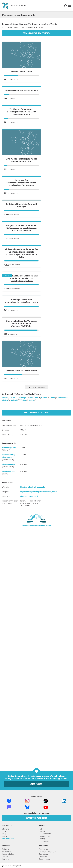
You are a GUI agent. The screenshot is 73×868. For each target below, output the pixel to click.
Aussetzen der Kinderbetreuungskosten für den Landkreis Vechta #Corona (21, 260)
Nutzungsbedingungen (47, 852)
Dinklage (23, 629)
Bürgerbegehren (8, 696)
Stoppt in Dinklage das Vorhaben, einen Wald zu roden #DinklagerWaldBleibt (21, 555)
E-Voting (42, 839)
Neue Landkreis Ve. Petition (37, 644)
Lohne (53, 629)
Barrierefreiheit (44, 859)
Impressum (43, 856)
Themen (5, 856)
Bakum (5, 629)
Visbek (32, 632)
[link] (70, 6)
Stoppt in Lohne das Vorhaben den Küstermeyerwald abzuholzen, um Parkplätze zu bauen (21, 357)
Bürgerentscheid (9, 703)
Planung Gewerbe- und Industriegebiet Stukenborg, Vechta (21, 507)
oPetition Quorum (9, 679)
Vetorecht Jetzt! (45, 841)
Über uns (6, 829)
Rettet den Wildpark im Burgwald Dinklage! (21, 308)
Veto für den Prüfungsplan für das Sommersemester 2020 (21, 212)
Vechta (23, 632)
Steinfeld (14, 632)
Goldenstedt (34, 629)
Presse (5, 836)
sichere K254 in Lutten (21, 72)
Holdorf (44, 629)
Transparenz (43, 849)
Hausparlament (45, 836)
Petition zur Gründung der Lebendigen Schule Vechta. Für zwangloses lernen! (21, 163)
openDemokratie (45, 834)
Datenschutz (43, 854)
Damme (14, 629)
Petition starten (8, 854)
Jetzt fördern (37, 784)
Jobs (4, 831)
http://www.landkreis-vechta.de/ (33, 719)
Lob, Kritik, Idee (8, 839)
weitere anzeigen (37, 619)
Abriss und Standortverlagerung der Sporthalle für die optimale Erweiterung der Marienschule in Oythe (21, 407)
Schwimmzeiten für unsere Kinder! (21, 602)
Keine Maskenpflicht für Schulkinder (21, 116)
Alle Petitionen (8, 852)
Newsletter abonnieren (36, 818)
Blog (4, 834)
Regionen (6, 859)
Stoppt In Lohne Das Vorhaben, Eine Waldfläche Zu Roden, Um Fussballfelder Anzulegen (21, 458)
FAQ (40, 829)
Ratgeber (6, 849)
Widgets (42, 831)
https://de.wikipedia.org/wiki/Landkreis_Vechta (39, 723)
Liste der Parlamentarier (30, 728)
